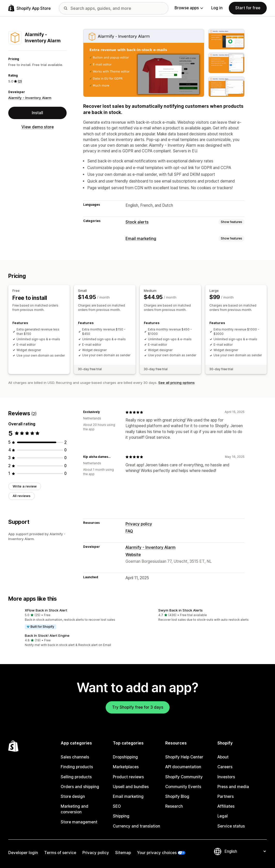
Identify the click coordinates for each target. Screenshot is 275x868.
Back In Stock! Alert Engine (47, 635)
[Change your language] (245, 851)
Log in (217, 8)
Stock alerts (137, 222)
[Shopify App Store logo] (29, 8)
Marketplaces (126, 767)
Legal (223, 816)
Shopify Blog (177, 796)
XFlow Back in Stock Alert (46, 610)
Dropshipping (125, 757)
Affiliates (226, 806)
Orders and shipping (80, 787)
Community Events (183, 787)
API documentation (183, 767)
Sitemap (123, 853)
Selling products (76, 777)
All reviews (22, 496)
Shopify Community (184, 777)
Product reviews (128, 777)
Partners (226, 796)
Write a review (25, 486)
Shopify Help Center (184, 757)
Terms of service (60, 853)
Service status (231, 826)
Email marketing (141, 239)
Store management (79, 822)
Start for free (248, 8)
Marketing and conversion (74, 809)
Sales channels (75, 757)
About (223, 757)
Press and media (233, 787)
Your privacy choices (157, 853)
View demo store (38, 127)
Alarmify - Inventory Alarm (30, 98)
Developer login (23, 853)
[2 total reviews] (65, 442)
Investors (226, 777)
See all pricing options (176, 383)
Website (133, 555)
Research (174, 806)
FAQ (129, 531)
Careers (225, 767)
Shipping (121, 816)
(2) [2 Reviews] (20, 81)
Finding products (77, 767)
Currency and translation (136, 826)
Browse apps (189, 8)
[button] (71, 619)
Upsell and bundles (131, 787)
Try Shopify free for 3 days (138, 707)
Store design (73, 796)
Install (37, 113)
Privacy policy (139, 524)
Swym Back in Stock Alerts (180, 610)
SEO (117, 806)
